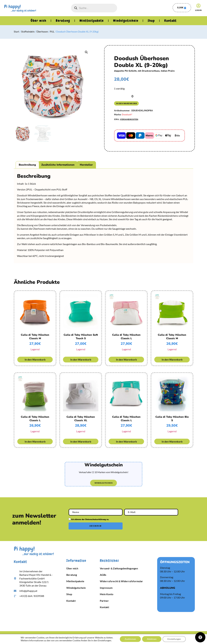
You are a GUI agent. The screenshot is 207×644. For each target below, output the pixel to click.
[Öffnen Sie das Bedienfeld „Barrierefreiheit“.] (200, 637)
